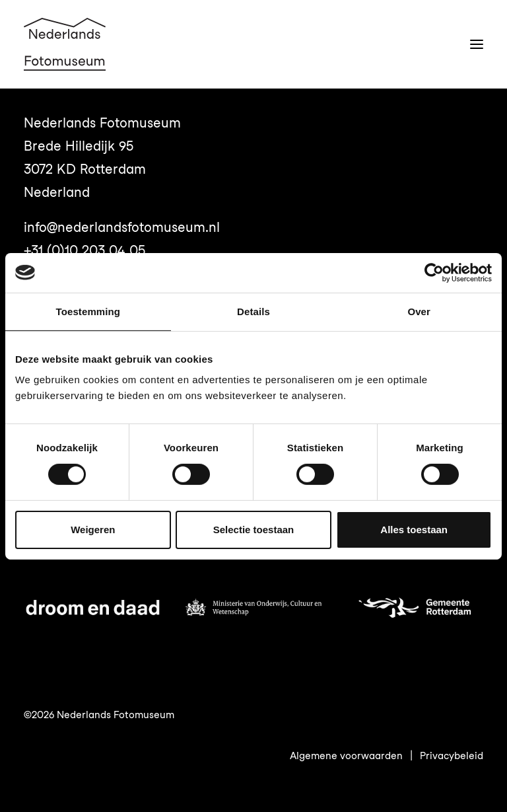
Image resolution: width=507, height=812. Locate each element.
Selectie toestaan (254, 530)
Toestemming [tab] (88, 311)
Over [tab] (419, 311)
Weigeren (93, 530)
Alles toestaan (414, 530)
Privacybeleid (452, 756)
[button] (477, 44)
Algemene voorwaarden (346, 756)
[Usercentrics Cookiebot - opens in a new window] (434, 272)
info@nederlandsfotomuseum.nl (122, 227)
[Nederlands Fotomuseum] (65, 44)
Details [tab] (253, 311)
